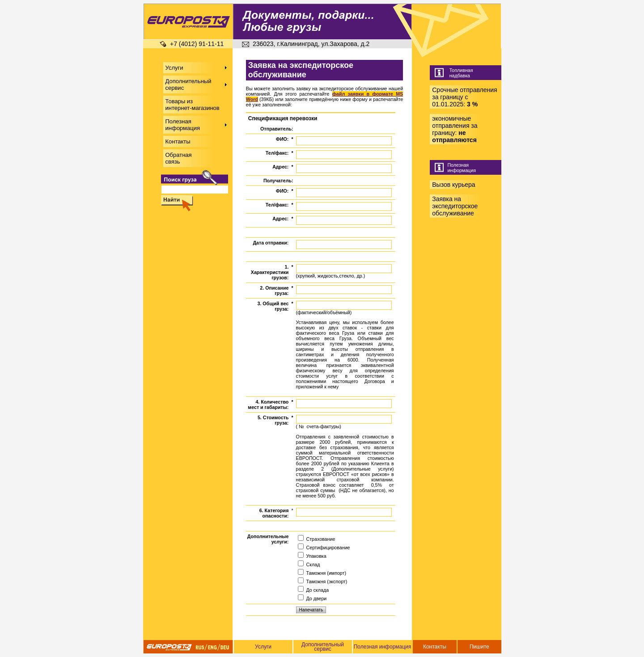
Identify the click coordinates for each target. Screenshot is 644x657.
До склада (314, 590)
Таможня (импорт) (322, 573)
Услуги (263, 647)
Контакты (435, 647)
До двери (312, 598)
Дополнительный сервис (323, 647)
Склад (309, 564)
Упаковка (312, 556)
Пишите (479, 647)
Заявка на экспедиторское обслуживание (455, 206)
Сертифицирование (324, 547)
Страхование (317, 539)
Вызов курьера (453, 185)
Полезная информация (383, 647)
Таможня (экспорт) (323, 581)
